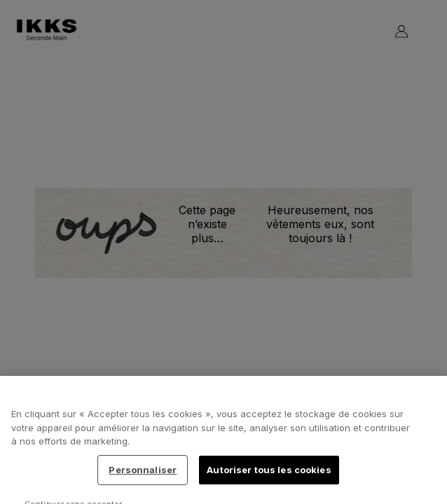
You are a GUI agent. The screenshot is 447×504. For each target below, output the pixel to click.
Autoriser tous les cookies (269, 474)
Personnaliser (143, 474)
